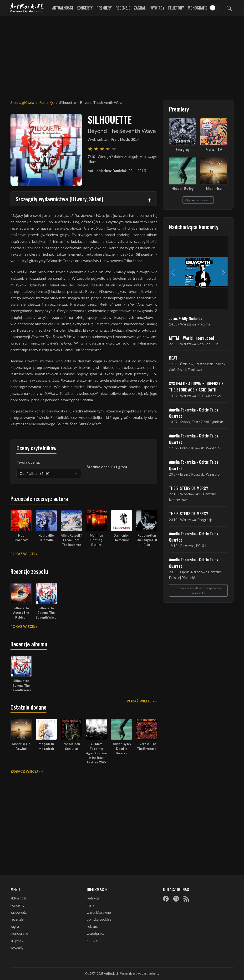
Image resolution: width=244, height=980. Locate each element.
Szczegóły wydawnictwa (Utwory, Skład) (59, 199)
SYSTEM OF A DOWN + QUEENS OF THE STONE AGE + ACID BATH (196, 386)
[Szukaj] (229, 8)
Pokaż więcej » (24, 554)
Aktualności (63, 8)
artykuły (17, 941)
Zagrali (140, 8)
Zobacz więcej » (25, 771)
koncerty (17, 905)
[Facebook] (166, 899)
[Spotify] (176, 899)
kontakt (93, 941)
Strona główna (22, 102)
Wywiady (157, 8)
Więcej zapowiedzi (198, 200)
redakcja (93, 898)
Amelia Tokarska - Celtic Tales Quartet (194, 413)
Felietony (176, 8)
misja (90, 905)
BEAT (173, 358)
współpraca (96, 933)
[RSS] (186, 899)
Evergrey (183, 150)
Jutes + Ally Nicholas (186, 318)
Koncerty (85, 8)
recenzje (17, 919)
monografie (19, 933)
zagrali (15, 927)
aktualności (19, 898)
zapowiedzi (19, 912)
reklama (93, 927)
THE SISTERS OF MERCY (188, 488)
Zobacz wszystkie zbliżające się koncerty (198, 590)
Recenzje (123, 8)
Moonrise (214, 189)
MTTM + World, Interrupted (191, 338)
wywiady (17, 948)
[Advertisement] (122, 55)
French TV (214, 150)
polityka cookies (99, 919)
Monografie (198, 8)
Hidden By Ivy (183, 189)
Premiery (104, 8)
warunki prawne (99, 912)
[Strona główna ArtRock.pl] (28, 8)
